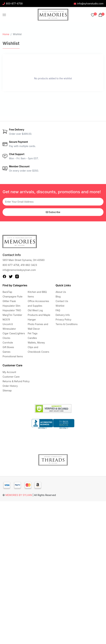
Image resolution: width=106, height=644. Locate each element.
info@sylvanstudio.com (89, 3)
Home (6, 34)
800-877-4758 (13, 3)
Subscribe (53, 212)
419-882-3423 (29, 265)
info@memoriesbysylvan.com (19, 270)
